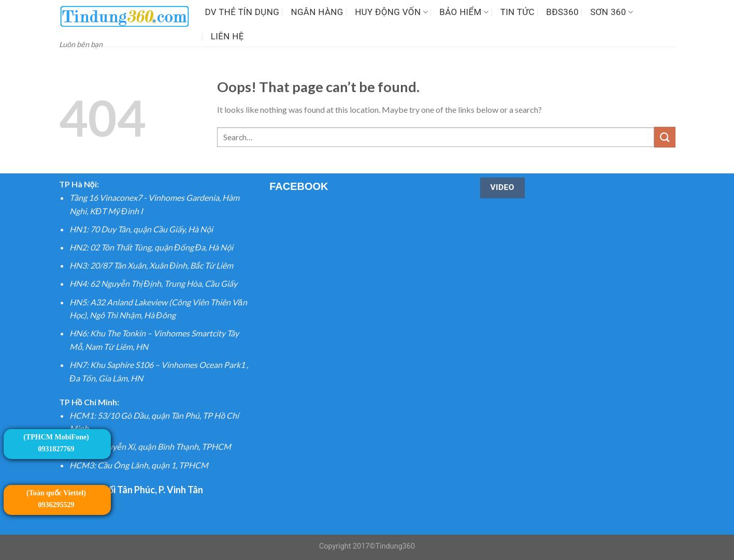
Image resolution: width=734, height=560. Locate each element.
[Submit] (665, 137)
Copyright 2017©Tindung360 (367, 546)
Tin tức (517, 12)
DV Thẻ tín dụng (242, 12)
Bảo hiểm (464, 12)
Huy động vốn (391, 12)
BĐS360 (562, 12)
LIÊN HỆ (227, 36)
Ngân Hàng (317, 12)
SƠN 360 (611, 12)
